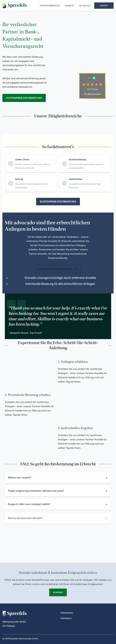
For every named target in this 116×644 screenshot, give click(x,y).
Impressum (66, 618)
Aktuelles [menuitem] (84, 6)
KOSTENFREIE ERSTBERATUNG (24, 98)
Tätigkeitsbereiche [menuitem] (50, 6)
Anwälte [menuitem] (69, 6)
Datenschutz (67, 613)
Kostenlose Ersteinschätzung (58, 269)
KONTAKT (104, 6)
